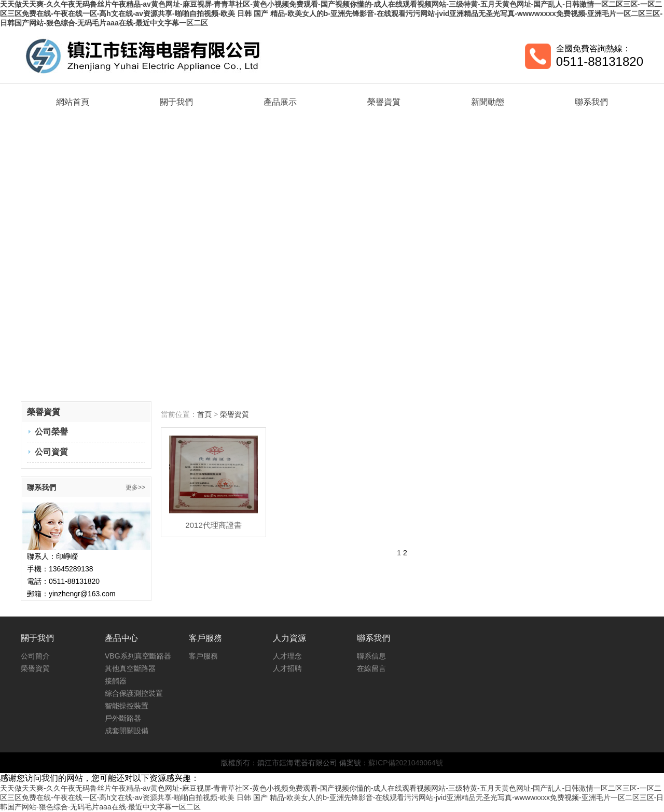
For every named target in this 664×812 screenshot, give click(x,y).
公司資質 (51, 452)
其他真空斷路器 (130, 668)
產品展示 (280, 102)
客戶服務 (203, 656)
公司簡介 (35, 656)
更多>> (135, 487)
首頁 (204, 414)
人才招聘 (287, 668)
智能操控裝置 (127, 706)
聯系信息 (371, 656)
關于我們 (176, 102)
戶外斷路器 (123, 718)
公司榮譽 (51, 432)
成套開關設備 (127, 731)
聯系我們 (591, 102)
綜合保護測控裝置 (134, 693)
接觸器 (116, 681)
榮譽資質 (384, 102)
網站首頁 (73, 102)
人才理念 (287, 656)
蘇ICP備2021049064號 (405, 763)
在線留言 (371, 668)
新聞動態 (488, 102)
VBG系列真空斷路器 (138, 656)
